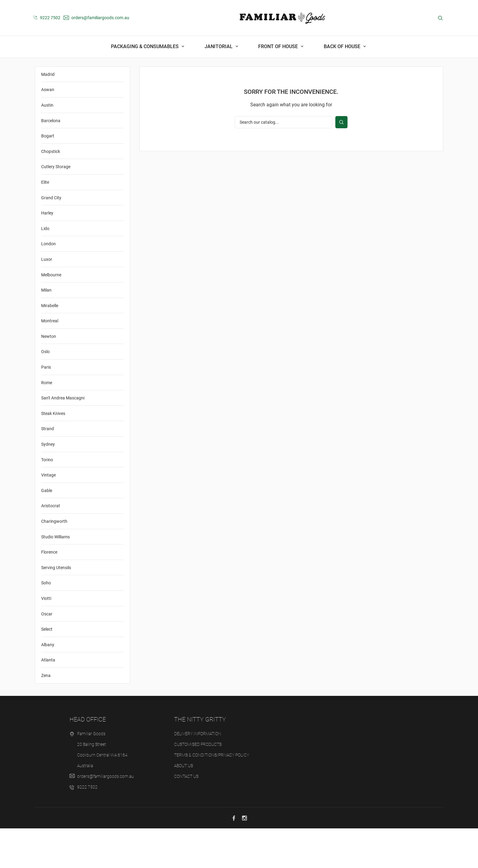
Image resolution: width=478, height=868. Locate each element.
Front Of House (279, 46)
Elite (45, 222)
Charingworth (54, 561)
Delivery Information (198, 773)
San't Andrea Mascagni (63, 438)
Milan (46, 330)
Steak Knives (53, 453)
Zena (46, 715)
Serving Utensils (56, 607)
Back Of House (343, 46)
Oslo (45, 391)
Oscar (47, 654)
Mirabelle (50, 345)
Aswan (48, 129)
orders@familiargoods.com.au (96, 18)
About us (184, 805)
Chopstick (51, 191)
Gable (47, 530)
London (48, 284)
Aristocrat (51, 546)
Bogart (48, 176)
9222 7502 (47, 18)
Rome (47, 422)
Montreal (50, 361)
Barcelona (51, 160)
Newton (49, 376)
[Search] (284, 162)
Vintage (48, 515)
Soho (46, 623)
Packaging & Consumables (145, 46)
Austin (47, 145)
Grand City (51, 237)
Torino (47, 499)
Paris (46, 407)
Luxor (47, 299)
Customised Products (198, 784)
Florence (49, 592)
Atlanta (48, 700)
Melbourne (51, 314)
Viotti (46, 638)
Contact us (186, 816)
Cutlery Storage (56, 207)
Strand (48, 469)
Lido (45, 268)
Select (47, 669)
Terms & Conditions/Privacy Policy (212, 795)
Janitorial (219, 46)
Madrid (48, 114)
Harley (47, 253)
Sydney (48, 484)
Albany (48, 684)
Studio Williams (55, 576)
